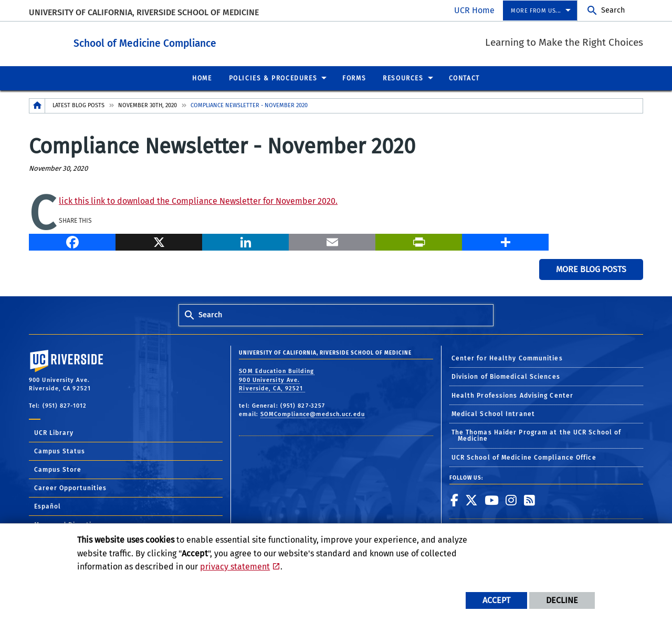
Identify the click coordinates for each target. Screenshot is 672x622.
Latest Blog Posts (78, 105)
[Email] (332, 240)
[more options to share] (505, 240)
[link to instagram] (511, 500)
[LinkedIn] (245, 240)
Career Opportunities (70, 488)
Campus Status (60, 451)
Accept (496, 600)
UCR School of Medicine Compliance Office (524, 457)
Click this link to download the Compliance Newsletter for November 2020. (198, 200)
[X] (159, 240)
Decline (562, 600)
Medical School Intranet (493, 413)
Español (48, 506)
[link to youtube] (492, 500)
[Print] (419, 240)
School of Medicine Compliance (203, 41)
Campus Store (58, 469)
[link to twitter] (472, 500)
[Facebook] (72, 240)
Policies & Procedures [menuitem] (273, 78)
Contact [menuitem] (464, 78)
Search (613, 10)
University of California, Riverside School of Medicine (144, 12)
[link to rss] (530, 500)
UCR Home (474, 10)
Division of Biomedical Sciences (506, 376)
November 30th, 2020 (148, 105)
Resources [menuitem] (403, 78)
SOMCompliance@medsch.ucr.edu (313, 414)
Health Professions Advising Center (512, 395)
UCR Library (54, 432)
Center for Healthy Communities (507, 358)
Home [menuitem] (202, 78)
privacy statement (235, 567)
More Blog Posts (591, 269)
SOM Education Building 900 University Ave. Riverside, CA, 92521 (276, 379)
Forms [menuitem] (354, 78)
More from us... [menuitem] (536, 11)
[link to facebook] (455, 500)
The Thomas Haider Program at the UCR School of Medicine (537, 435)
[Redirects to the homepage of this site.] (37, 105)
